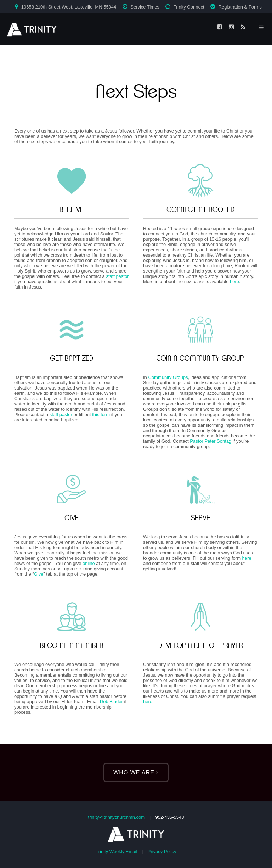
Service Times (145, 7)
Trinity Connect (189, 7)
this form (101, 415)
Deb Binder (111, 702)
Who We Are (136, 772)
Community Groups (168, 377)
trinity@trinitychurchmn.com (117, 817)
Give (39, 574)
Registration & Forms (240, 7)
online (89, 563)
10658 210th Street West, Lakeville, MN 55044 (69, 7)
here (234, 282)
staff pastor (117, 276)
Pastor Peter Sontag (211, 441)
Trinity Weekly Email (116, 852)
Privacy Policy (162, 852)
